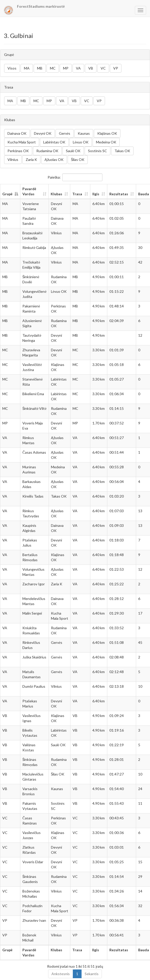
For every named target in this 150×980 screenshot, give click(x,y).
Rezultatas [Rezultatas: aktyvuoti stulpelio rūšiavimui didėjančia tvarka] (119, 194)
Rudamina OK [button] (47, 151)
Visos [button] (12, 68)
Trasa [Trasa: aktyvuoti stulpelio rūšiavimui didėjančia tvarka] (77, 194)
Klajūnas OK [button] (107, 133)
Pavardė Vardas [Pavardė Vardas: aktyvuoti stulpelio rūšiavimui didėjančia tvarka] (29, 191)
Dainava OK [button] (17, 133)
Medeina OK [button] (106, 142)
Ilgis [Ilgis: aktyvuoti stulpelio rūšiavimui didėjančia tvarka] (96, 194)
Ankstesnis (61, 974)
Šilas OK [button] (78, 159)
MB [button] (40, 68)
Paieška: (75, 177)
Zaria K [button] (31, 159)
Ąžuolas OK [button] (54, 159)
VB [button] (91, 68)
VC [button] (103, 68)
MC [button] (53, 68)
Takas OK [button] (122, 151)
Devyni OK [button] (43, 133)
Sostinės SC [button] (98, 151)
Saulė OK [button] (73, 151)
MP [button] (66, 68)
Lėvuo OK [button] (81, 142)
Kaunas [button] (84, 133)
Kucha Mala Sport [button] (22, 142)
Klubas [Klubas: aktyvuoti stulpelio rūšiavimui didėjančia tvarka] (56, 194)
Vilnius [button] (13, 159)
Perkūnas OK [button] (18, 151)
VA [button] (78, 68)
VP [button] (116, 68)
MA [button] (27, 68)
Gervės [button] (65, 133)
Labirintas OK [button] (54, 142)
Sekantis (92, 974)
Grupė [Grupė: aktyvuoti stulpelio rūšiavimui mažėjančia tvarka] (7, 194)
